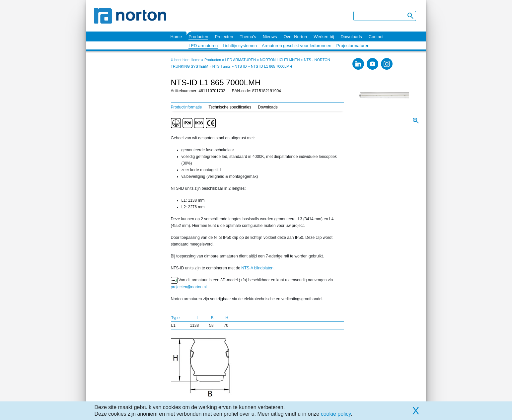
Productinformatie (186, 107)
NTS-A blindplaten (257, 268)
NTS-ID (241, 66)
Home (176, 37)
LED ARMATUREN (240, 60)
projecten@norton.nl (189, 287)
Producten (198, 37)
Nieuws (270, 37)
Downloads (351, 37)
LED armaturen (203, 46)
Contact (376, 37)
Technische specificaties (230, 107)
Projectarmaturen (353, 46)
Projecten (224, 37)
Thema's (248, 37)
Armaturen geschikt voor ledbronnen (297, 46)
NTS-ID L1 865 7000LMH (271, 66)
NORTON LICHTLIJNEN (280, 60)
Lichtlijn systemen (240, 46)
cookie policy (336, 414)
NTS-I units (221, 66)
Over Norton (295, 37)
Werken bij (324, 37)
